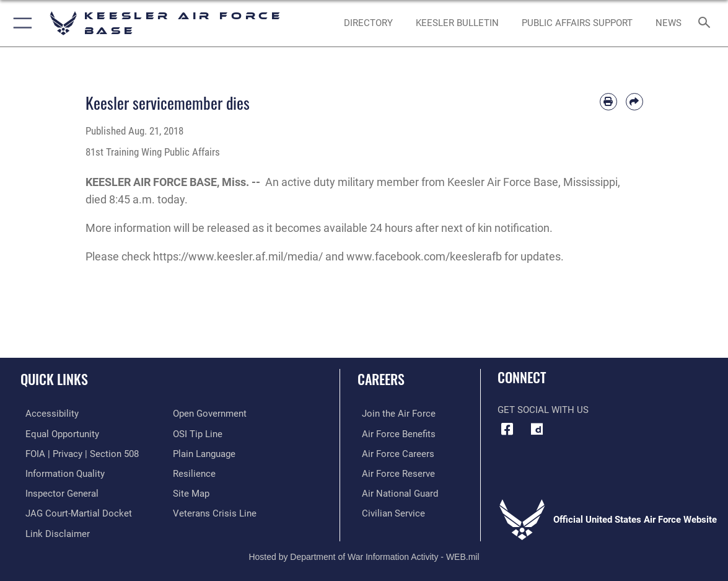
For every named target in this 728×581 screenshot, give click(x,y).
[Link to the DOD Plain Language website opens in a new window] (204, 453)
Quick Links (54, 379)
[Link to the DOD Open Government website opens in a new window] (210, 414)
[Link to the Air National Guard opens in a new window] (396, 492)
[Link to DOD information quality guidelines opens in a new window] (60, 472)
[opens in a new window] (537, 429)
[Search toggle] (706, 23)
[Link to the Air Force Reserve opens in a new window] (394, 472)
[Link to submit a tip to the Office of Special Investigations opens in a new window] (198, 433)
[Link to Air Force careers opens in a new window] (394, 453)
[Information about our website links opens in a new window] (53, 531)
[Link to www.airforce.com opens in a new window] (394, 414)
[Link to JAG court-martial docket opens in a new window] (74, 511)
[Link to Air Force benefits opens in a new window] (394, 433)
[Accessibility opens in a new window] (47, 414)
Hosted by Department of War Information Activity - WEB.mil (364, 553)
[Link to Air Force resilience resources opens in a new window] (194, 472)
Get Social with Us (543, 410)
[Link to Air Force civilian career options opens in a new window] (389, 511)
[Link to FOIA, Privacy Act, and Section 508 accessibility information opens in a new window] (77, 453)
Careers (381, 379)
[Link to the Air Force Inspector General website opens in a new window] (57, 492)
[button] (20, 23)
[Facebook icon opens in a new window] (507, 429)
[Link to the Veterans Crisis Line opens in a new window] (215, 511)
